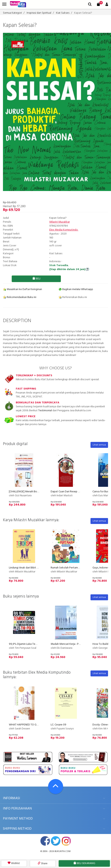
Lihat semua (99, 445)
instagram (66, 841)
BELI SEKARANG (84, 863)
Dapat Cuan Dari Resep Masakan (69, 492)
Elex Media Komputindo (64, 230)
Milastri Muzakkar (60, 222)
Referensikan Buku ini (73, 297)
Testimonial (45, 411)
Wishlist (14, 863)
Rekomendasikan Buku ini (20, 297)
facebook (45, 841)
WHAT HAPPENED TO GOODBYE (28, 725)
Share (43, 864)
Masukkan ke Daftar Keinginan (22, 289)
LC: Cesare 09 (58, 725)
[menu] (4, 4)
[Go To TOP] (56, 787)
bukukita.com (63, 851)
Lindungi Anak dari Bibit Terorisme (29, 568)
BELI (36, 279)
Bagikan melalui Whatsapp (76, 289)
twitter (56, 841)
